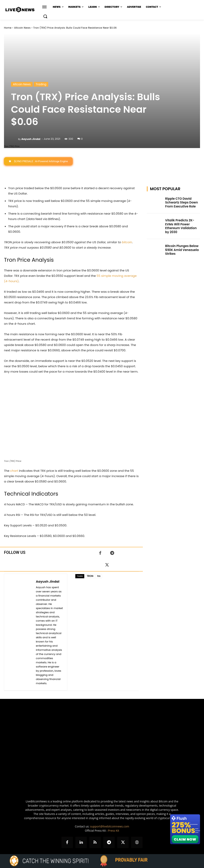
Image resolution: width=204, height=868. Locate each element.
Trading (41, 84)
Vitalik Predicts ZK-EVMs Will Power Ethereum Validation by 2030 (182, 223)
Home (8, 28)
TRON (90, 576)
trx (99, 576)
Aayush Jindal (31, 139)
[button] (45, 16)
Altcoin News (22, 28)
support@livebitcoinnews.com (110, 826)
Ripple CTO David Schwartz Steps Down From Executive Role (180, 202)
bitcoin (127, 242)
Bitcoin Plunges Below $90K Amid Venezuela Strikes (181, 244)
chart (14, 471)
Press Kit (114, 831)
